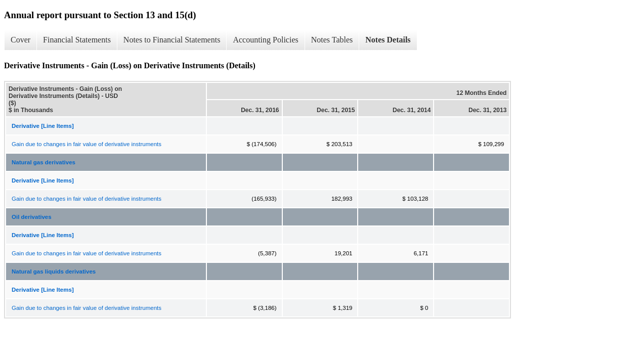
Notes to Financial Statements (172, 40)
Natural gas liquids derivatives (54, 271)
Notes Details (388, 40)
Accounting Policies (265, 40)
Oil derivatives (32, 217)
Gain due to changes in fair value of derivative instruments (87, 144)
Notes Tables (332, 40)
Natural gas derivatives (44, 162)
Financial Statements (77, 40)
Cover (20, 40)
